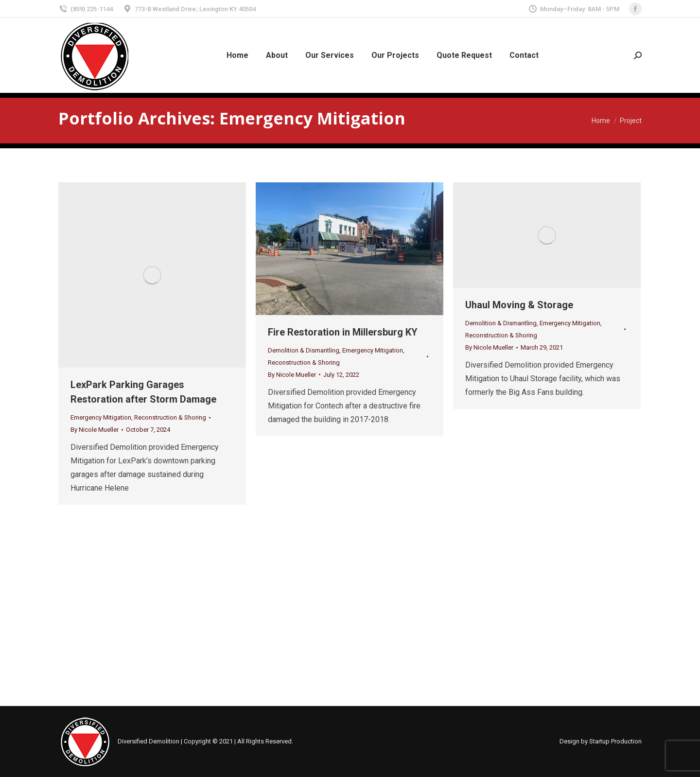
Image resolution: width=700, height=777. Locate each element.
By (95, 430)
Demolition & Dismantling (304, 350)
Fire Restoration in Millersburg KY (343, 332)
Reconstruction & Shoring (170, 417)
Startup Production (615, 741)
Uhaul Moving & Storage (519, 305)
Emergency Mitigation (101, 417)
